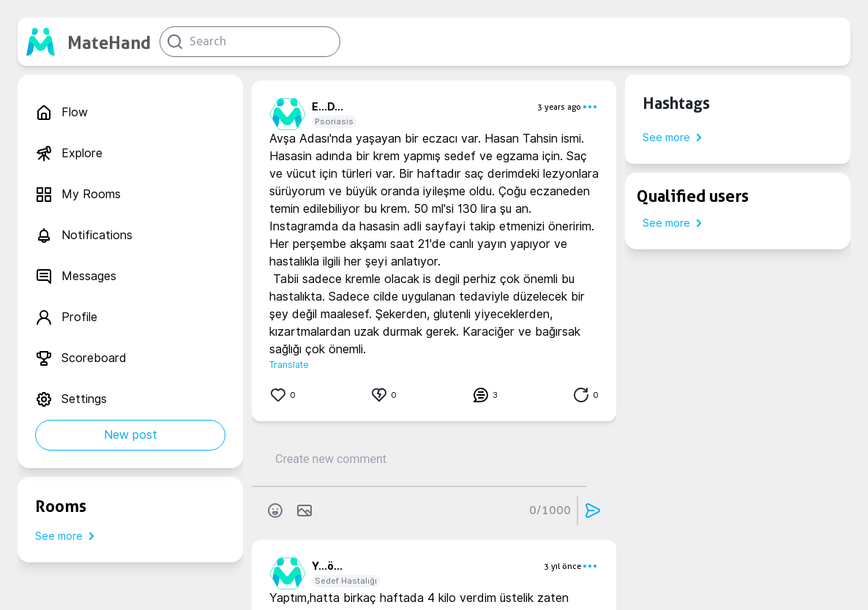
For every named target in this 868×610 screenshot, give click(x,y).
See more (68, 536)
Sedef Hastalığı (346, 581)
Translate (289, 365)
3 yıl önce (562, 566)
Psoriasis (334, 121)
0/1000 (550, 510)
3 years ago (559, 107)
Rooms (61, 506)
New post (131, 435)
